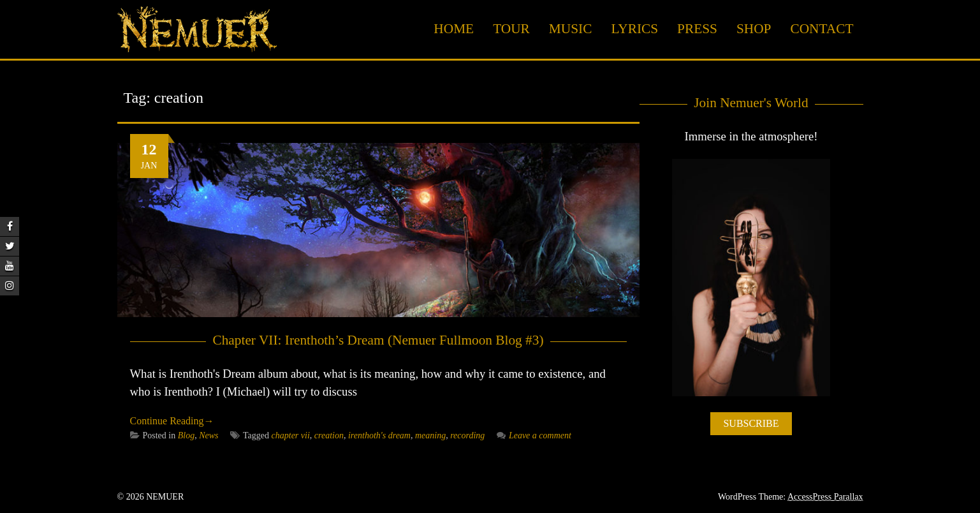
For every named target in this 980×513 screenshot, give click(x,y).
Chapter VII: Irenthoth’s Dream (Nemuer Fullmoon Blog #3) (378, 340)
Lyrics (634, 29)
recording (467, 435)
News (208, 435)
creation (329, 435)
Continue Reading (172, 421)
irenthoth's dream (379, 435)
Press (697, 29)
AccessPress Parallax (825, 497)
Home (454, 29)
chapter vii (291, 435)
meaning (430, 435)
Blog (186, 435)
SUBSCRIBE (751, 423)
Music (571, 29)
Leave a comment (534, 435)
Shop (754, 29)
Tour (511, 29)
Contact (822, 29)
